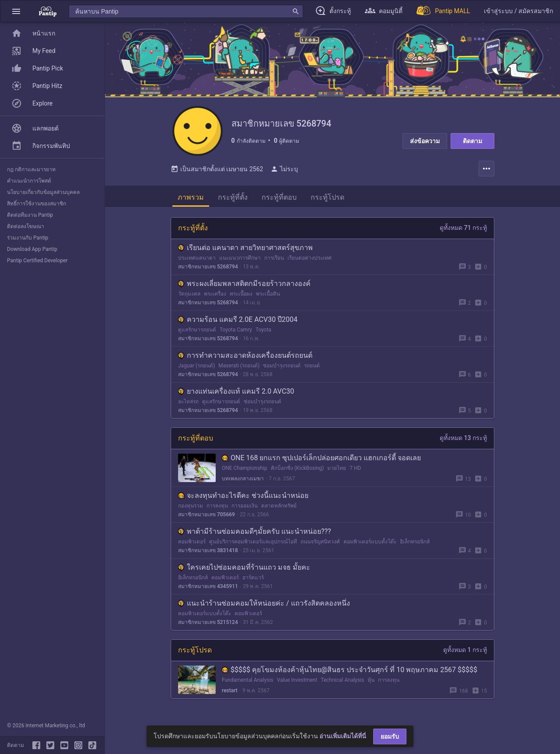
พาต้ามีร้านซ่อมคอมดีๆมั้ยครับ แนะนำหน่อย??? (255, 534)
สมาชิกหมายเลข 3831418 (208, 553)
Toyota (263, 332)
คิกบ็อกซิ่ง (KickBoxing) (297, 471)
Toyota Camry (236, 332)
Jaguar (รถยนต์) (196, 368)
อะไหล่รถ (188, 404)
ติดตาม (472, 141)
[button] (16, 11)
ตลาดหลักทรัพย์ (279, 508)
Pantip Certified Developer (37, 261)
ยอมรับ (390, 736)
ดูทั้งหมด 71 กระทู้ (463, 230)
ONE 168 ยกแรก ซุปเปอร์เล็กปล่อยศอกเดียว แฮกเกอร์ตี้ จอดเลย (321, 460)
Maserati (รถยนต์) (239, 368)
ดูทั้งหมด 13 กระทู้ (463, 440)
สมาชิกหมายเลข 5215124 (208, 625)
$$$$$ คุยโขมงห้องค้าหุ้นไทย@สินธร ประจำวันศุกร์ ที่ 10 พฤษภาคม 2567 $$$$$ (350, 672)
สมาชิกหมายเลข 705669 (206, 517)
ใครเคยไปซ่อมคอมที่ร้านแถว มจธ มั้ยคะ (244, 570)
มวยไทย (337, 471)
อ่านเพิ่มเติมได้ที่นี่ (343, 736)
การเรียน (274, 261)
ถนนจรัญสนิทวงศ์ (320, 544)
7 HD (355, 471)
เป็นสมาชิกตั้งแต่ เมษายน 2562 (217, 172)
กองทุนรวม (191, 508)
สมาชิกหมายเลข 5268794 (208, 269)
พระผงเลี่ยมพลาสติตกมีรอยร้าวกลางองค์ (244, 286)
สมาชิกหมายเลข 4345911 (208, 589)
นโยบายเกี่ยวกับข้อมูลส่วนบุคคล (43, 192)
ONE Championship (245, 471)
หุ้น (371, 683)
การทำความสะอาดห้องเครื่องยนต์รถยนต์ (245, 358)
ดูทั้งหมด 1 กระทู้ (465, 652)
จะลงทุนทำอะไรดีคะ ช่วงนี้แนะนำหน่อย (243, 498)
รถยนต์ (312, 368)
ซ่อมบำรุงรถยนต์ (282, 368)
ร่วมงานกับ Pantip (28, 238)
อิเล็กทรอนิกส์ (415, 544)
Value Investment (297, 683)
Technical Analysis (342, 683)
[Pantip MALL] (443, 11)
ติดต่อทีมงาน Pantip (30, 215)
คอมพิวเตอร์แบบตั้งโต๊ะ (370, 544)
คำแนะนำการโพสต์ (29, 181)
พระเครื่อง (215, 296)
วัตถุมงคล (189, 296)
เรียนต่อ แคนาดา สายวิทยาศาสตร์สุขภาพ (245, 250)
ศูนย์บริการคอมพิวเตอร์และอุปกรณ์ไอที (253, 544)
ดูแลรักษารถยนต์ (197, 332)
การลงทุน (217, 508)
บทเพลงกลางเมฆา (243, 481)
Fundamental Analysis (248, 683)
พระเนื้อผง (241, 296)
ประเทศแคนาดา (197, 261)
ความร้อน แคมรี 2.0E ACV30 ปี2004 (238, 322)
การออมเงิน (245, 508)
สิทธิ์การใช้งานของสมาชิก (37, 204)
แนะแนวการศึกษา (240, 261)
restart (230, 693)
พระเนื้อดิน (268, 296)
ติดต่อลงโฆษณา (26, 226)
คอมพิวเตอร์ (192, 544)
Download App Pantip (32, 249)
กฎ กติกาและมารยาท (31, 169)
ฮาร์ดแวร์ (253, 580)
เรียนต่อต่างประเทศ (310, 261)
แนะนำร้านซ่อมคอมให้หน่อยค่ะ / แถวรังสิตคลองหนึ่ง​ (264, 606)
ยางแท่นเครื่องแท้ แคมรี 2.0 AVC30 (236, 394)
